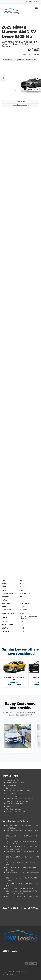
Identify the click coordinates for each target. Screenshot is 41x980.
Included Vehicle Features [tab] (20, 105)
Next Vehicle (30, 60)
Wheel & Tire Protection (15, 804)
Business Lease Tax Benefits (16, 812)
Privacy (18, 972)
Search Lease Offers (13, 780)
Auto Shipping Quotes (14, 809)
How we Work (11, 785)
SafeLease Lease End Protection (18, 801)
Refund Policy (8, 974)
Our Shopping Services (14, 793)
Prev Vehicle (8, 60)
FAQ (4, 972)
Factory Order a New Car (15, 783)
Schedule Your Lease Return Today (18, 791)
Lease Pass (10, 806)
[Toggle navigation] (36, 8)
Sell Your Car (10, 788)
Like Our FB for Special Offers (20, 908)
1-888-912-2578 (32, 2)
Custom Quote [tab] (20, 101)
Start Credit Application (14, 796)
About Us (24, 972)
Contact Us (10, 972)
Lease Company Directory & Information (20, 798)
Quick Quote (20, 60)
